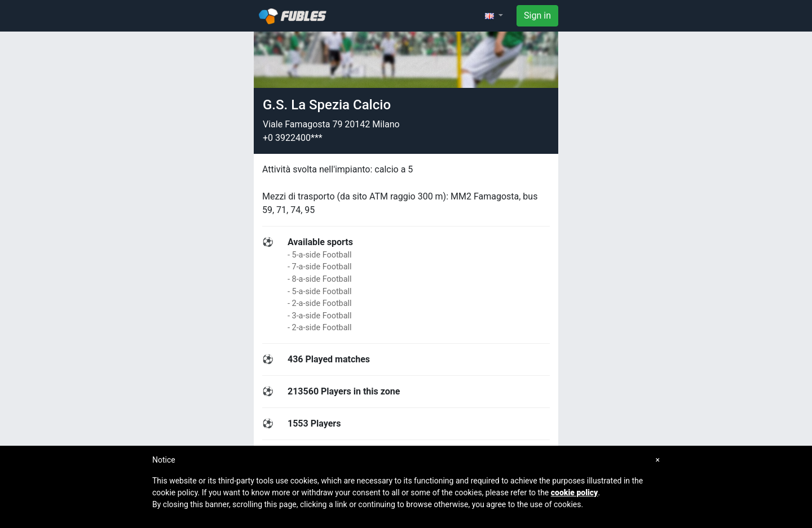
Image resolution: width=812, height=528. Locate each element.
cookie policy (575, 492)
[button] (494, 16)
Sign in (537, 15)
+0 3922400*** (293, 138)
